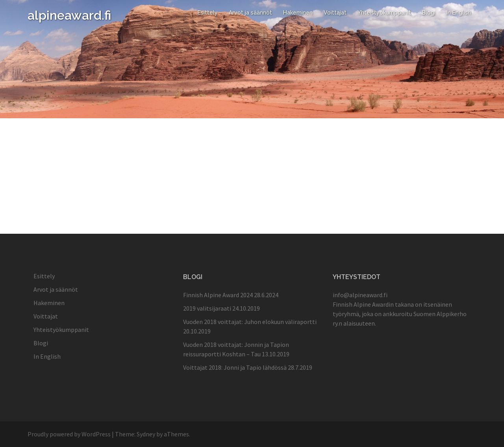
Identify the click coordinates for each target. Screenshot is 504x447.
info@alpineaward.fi (360, 295)
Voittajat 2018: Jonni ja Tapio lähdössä (235, 367)
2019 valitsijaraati (207, 308)
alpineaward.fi (69, 15)
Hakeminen (298, 13)
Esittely (208, 13)
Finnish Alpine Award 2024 (218, 295)
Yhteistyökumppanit (384, 13)
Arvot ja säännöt (250, 13)
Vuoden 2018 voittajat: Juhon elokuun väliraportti (250, 322)
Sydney (146, 434)
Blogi (429, 13)
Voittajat (335, 13)
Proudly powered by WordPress (69, 434)
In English (459, 13)
